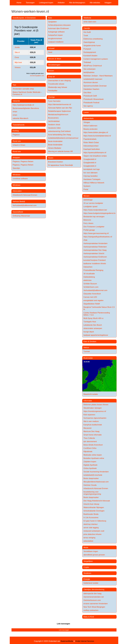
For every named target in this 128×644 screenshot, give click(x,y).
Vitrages (87, 122)
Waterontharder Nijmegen (94, 507)
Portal (86, 189)
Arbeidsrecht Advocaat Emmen (25, 195)
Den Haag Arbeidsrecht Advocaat (97, 501)
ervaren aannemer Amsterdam (96, 604)
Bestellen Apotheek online (94, 458)
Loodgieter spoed (90, 207)
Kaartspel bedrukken (92, 149)
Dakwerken (88, 267)
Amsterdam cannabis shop (23, 89)
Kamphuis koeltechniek (93, 425)
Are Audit (87, 32)
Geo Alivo (87, 93)
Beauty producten (90, 129)
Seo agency (88, 106)
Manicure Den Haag (91, 431)
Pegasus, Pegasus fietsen (23, 161)
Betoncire (87, 220)
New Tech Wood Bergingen (94, 607)
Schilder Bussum (90, 284)
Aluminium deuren (91, 82)
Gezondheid (18, 212)
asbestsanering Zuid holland (59, 131)
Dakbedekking (89, 277)
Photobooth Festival (91, 103)
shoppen (16, 158)
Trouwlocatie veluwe (56, 84)
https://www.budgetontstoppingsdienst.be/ (100, 213)
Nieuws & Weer (55, 59)
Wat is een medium (91, 421)
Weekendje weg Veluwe (58, 87)
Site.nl (17, 52)
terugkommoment (55, 39)
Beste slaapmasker (91, 478)
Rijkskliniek (88, 452)
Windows (17, 175)
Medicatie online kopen (93, 455)
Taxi (14, 85)
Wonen (86, 196)
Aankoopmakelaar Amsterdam (95, 243)
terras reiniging (89, 538)
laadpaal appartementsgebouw (96, 335)
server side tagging (91, 528)
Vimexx (18, 67)
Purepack (87, 49)
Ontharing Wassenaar (21, 216)
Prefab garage (89, 230)
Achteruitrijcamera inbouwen (59, 25)
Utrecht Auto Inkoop (91, 504)
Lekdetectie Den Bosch (93, 325)
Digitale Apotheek (90, 465)
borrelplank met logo (92, 169)
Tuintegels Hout (90, 322)
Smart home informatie (93, 435)
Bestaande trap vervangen (94, 217)
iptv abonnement (90, 441)
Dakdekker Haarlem (91, 89)
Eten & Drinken (90, 342)
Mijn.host (18, 62)
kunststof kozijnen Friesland (94, 260)
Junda (17, 47)
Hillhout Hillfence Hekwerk (94, 183)
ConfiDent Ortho (90, 448)
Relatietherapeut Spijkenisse (59, 111)
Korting (16, 131)
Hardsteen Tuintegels (92, 179)
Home (19, 3)
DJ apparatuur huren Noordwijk (60, 165)
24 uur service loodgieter (93, 203)
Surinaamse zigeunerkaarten (95, 418)
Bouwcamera (53, 118)
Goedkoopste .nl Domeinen (24, 18)
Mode (86, 547)
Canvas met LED (90, 297)
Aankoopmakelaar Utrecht (94, 253)
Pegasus (16, 135)
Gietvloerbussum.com (92, 600)
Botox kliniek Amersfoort (93, 445)
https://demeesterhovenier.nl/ (59, 104)
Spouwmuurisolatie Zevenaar (95, 86)
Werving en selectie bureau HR (60, 151)
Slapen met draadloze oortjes (95, 156)
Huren (51, 158)
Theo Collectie (89, 438)
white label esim (90, 22)
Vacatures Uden (54, 128)
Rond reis (17, 141)
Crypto (86, 567)
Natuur (86, 347)
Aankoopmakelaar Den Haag (95, 250)
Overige (51, 97)
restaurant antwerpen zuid (94, 531)
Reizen (51, 71)
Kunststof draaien (90, 56)
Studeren (87, 573)
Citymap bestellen (91, 176)
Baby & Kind (89, 617)
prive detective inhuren (92, 534)
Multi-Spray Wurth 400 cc (93, 318)
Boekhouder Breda (91, 514)
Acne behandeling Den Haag (59, 135)
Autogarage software (56, 32)
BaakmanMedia (67, 641)
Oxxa (17, 57)
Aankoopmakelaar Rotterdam (95, 247)
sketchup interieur (91, 524)
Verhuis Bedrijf (19, 201)
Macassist (87, 428)
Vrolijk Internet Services (85, 641)
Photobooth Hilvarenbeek (94, 99)
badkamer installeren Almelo (95, 264)
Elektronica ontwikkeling (93, 39)
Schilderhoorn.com (91, 287)
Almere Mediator (55, 148)
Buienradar (88, 358)
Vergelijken (88, 561)
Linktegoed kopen (46, 3)
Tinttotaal (87, 62)
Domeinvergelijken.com (37, 76)
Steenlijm (16, 168)
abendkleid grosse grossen (94, 555)
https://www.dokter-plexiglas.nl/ (96, 132)
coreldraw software (20, 179)
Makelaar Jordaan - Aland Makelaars (98, 76)
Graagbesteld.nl (90, 159)
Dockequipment (90, 52)
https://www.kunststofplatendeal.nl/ (97, 136)
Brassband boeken (55, 162)
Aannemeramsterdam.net (94, 597)
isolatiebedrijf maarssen (93, 79)
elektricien (87, 280)
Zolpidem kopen (90, 462)
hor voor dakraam (90, 173)
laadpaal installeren (56, 42)
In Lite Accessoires (91, 518)
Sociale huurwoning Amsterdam (96, 472)
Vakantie (16, 101)
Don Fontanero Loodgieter (94, 227)
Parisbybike (53, 91)
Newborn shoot (54, 125)
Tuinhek (87, 352)
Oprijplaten (52, 22)
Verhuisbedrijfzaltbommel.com (25, 205)
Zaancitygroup (89, 42)
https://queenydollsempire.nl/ (95, 153)
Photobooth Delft (90, 96)
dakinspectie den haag (92, 594)
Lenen (86, 112)
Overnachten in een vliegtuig (59, 81)
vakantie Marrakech (20, 118)
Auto (50, 18)
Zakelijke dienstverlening (94, 590)
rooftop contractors (91, 610)
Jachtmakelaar (54, 121)
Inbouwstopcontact (91, 146)
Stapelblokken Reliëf (92, 304)
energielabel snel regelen (93, 300)
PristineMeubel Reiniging (93, 270)
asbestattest (88, 541)
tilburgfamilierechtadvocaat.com (96, 482)
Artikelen (61, 3)
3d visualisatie (89, 274)
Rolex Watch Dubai (91, 142)
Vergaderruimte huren (92, 46)
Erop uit (51, 77)
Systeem (87, 186)
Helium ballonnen (90, 126)
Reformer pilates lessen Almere (96, 405)
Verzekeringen (54, 65)
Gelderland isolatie (91, 583)
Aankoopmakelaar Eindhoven (95, 257)
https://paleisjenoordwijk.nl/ (23, 105)
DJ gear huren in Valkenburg (95, 521)
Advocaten (17, 191)
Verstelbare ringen (91, 551)
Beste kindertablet (55, 141)
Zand (50, 52)
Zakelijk (87, 28)
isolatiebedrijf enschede (93, 475)
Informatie (88, 401)
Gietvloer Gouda (90, 485)
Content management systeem (96, 59)
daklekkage (88, 200)
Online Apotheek (90, 468)
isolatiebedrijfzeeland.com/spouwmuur (63, 138)
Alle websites (95, 3)
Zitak (85, 240)
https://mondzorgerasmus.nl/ (95, 411)
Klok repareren (89, 415)
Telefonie (87, 18)
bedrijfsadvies (89, 72)
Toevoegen (30, 3)
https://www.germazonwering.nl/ (96, 233)
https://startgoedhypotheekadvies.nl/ (98, 237)
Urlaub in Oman (19, 145)
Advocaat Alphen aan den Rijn (60, 108)
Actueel (51, 48)
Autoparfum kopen (55, 35)
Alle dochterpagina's (77, 3)
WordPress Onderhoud (93, 66)
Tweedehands (19, 125)
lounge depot (89, 332)
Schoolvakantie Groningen (94, 511)
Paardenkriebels (90, 139)
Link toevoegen (63, 624)
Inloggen (108, 3)
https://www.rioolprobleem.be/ (95, 210)
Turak (86, 35)
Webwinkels (89, 118)
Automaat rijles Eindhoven (58, 28)
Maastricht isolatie (91, 394)
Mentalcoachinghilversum (58, 115)
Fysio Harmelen (54, 101)
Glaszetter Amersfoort (92, 294)
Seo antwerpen (90, 69)
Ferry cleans (88, 223)
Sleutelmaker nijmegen (93, 408)
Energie (87, 579)
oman (15, 112)
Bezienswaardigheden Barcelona (26, 108)
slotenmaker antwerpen (93, 328)
